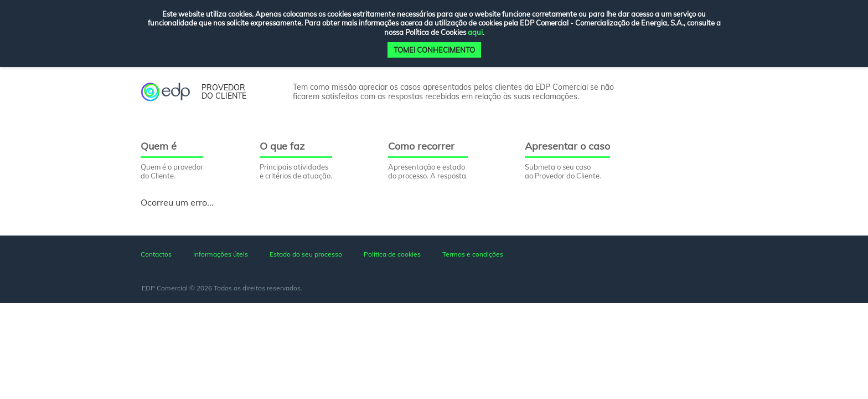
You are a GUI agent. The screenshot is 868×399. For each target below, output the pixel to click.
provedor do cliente (224, 92)
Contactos (156, 254)
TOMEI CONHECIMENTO (434, 50)
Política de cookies (392, 254)
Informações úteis (221, 254)
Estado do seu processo (306, 254)
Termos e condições (473, 254)
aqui (475, 32)
